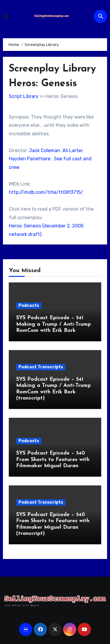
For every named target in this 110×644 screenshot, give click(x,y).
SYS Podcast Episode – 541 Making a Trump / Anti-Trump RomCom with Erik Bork (54, 324)
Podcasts (29, 306)
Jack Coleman (45, 150)
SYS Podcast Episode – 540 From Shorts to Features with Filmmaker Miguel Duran (53, 460)
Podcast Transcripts (41, 367)
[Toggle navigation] (6, 16)
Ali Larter (72, 150)
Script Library (24, 96)
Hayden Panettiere (30, 159)
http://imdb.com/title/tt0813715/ (46, 192)
